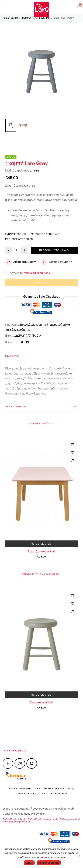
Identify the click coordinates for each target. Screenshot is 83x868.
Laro (44, 794)
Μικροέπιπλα (22, 330)
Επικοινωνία (59, 794)
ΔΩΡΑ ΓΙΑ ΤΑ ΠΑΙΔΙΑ (28, 336)
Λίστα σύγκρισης (57, 262)
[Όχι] (79, 856)
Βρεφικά (27, 18)
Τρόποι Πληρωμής (19, 789)
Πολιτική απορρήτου (49, 863)
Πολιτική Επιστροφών (50, 789)
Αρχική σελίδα (10, 18)
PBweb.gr (40, 814)
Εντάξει (29, 863)
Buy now (42, 282)
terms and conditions (37, 273)
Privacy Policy (27, 794)
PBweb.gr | (61, 809)
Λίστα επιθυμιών (21, 262)
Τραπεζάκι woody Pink (41, 552)
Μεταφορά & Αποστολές (45, 234)
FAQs (71, 789)
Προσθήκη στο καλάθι (54, 250)
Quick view (41, 544)
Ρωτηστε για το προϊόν (19, 239)
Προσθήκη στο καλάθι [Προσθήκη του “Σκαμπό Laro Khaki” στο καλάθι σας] (72, 596)
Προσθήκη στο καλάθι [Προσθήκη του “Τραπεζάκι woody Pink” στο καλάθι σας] (72, 445)
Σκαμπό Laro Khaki (41, 702)
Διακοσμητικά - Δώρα (44, 325)
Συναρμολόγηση (15, 234)
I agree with (30, 273)
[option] (41, 70)
